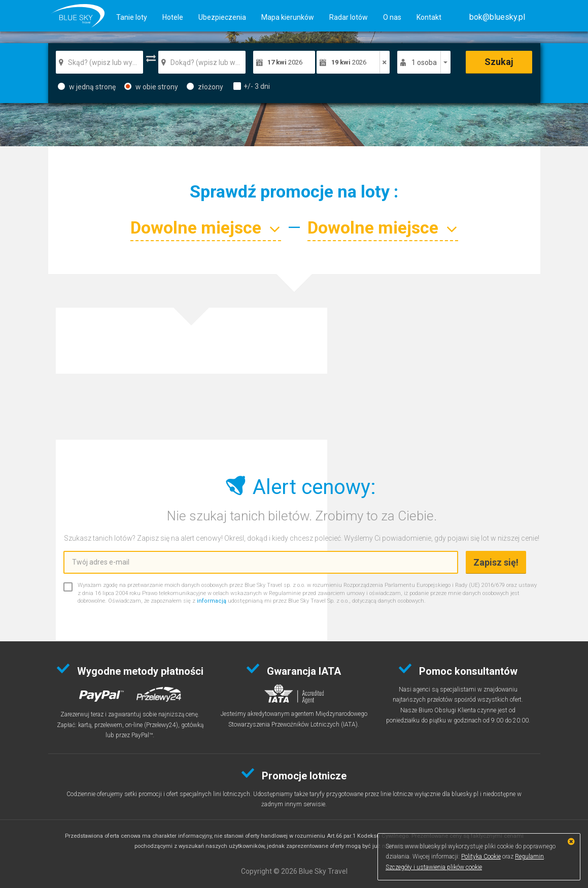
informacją (212, 601)
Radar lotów (349, 17)
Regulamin (529, 857)
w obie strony (151, 87)
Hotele (173, 17)
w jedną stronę (87, 87)
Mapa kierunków (288, 17)
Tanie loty (132, 17)
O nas (392, 17)
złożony (205, 87)
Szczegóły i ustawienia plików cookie (434, 867)
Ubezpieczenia (222, 17)
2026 (285, 62)
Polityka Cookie (481, 857)
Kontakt (429, 17)
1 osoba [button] (424, 62)
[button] (497, 17)
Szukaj (499, 62)
